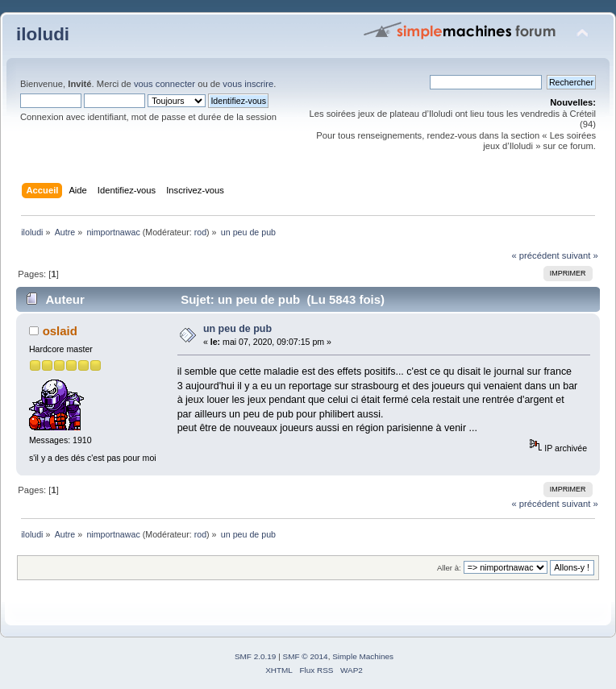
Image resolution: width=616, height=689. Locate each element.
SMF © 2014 (306, 656)
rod (200, 232)
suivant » (580, 255)
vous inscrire (248, 84)
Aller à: (449, 568)
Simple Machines (363, 656)
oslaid (60, 331)
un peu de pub (237, 329)
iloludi (43, 34)
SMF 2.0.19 (256, 656)
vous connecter (164, 84)
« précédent (535, 255)
